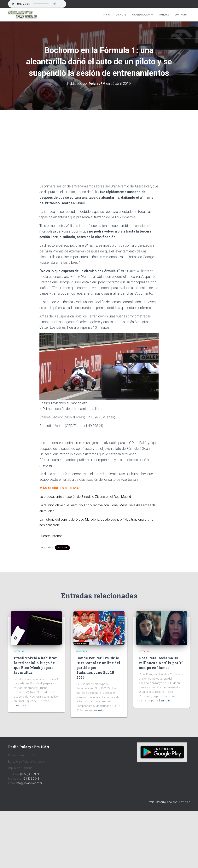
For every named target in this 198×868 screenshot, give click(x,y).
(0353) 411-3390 (30, 774)
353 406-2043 (31, 779)
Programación (142, 15)
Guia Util (121, 15)
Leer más (20, 705)
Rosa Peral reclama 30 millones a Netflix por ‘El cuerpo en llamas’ (161, 663)
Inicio (107, 15)
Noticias (164, 15)
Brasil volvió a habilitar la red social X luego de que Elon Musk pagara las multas (35, 665)
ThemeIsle (184, 802)
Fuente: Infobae (51, 536)
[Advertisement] (99, 138)
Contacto (181, 15)
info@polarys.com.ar (29, 783)
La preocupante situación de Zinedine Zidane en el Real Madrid (86, 496)
